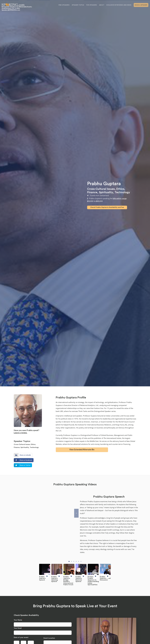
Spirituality (106, 192)
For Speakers (92, 5)
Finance (92, 192)
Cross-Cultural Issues (101, 189)
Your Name (19, 620)
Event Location (49, 638)
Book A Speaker (141, 5)
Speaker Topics (78, 5)
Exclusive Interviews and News (119, 5)
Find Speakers (64, 5)
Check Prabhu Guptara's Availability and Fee (107, 207)
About (102, 5)
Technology (122, 192)
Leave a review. (21, 433)
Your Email (18, 628)
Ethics (120, 189)
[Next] (76, 513)
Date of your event (21, 637)
